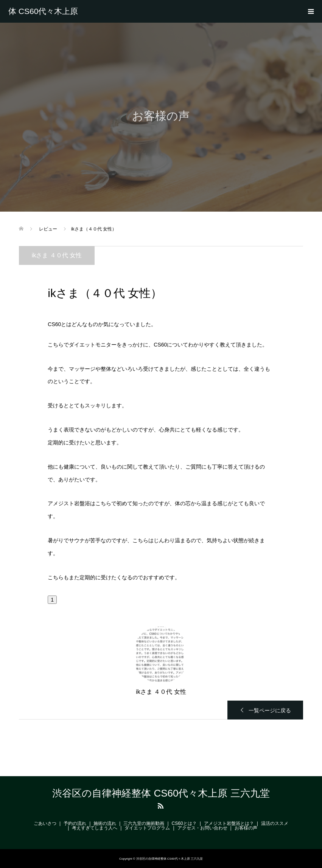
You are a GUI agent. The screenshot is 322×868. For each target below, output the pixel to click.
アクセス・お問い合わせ (202, 828)
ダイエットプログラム (147, 828)
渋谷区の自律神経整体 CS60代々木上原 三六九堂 (44, 11)
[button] (52, 600)
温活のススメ (275, 823)
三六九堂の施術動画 (144, 823)
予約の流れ (75, 823)
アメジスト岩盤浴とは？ (229, 823)
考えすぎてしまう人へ (95, 828)
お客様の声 (246, 828)
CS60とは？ (184, 823)
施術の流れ (105, 823)
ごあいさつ (45, 823)
